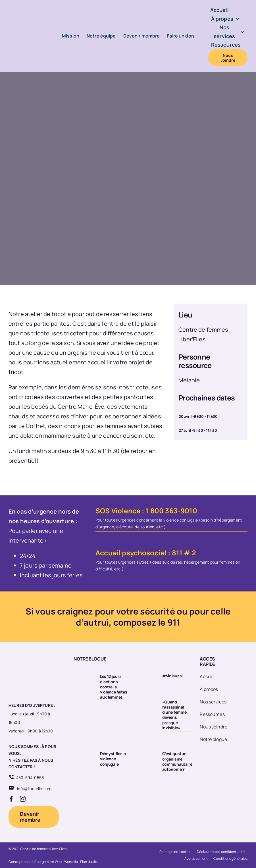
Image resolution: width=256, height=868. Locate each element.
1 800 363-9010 (171, 511)
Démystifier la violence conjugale (113, 759)
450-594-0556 (30, 777)
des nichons (64, 426)
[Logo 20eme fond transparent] (30, 656)
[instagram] (23, 799)
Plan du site (89, 862)
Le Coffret (32, 426)
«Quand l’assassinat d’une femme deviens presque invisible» (174, 715)
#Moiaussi (172, 676)
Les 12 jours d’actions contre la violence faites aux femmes (114, 687)
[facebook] (11, 799)
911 (174, 622)
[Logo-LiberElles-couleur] (29, 19)
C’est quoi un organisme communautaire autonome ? (177, 761)
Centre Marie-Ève (81, 407)
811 (177, 553)
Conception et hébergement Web (35, 862)
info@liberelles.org (34, 789)
